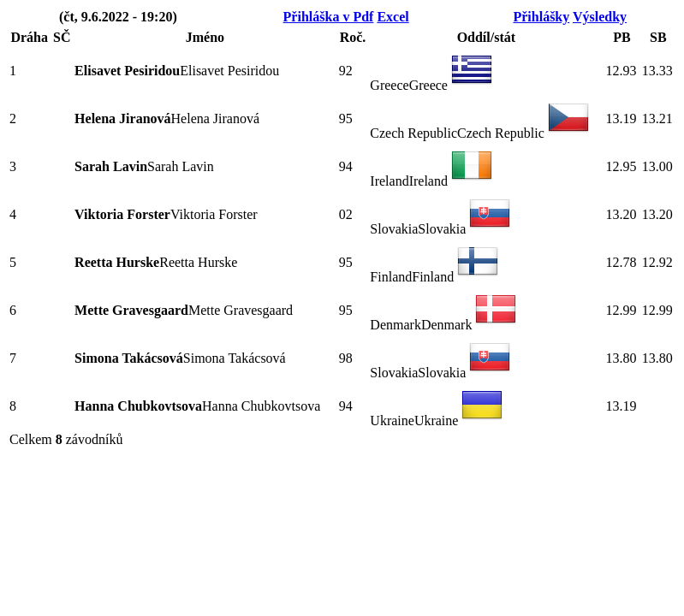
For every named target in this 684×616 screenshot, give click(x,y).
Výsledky (600, 17)
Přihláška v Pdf (329, 17)
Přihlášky (541, 17)
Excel (393, 17)
